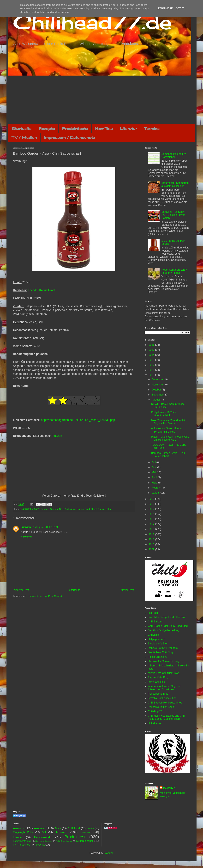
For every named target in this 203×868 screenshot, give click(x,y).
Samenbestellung (22, 841)
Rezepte (47, 129)
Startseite (22, 129)
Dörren (90, 829)
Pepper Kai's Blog (158, 677)
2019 (152, 499)
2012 (152, 534)
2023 (152, 360)
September (158, 395)
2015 (152, 519)
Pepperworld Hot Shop (161, 707)
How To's (104, 129)
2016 (152, 514)
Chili (61, 509)
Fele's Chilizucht (157, 657)
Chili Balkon (155, 622)
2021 (152, 370)
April (155, 477)
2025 (152, 350)
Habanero (61, 832)
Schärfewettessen (44, 841)
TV (14, 845)
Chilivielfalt (154, 635)
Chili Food (74, 828)
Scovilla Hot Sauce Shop (162, 698)
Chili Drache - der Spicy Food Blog (168, 626)
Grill (44, 832)
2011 (152, 539)
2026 (152, 345)
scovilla (40, 845)
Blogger (108, 853)
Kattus (80, 509)
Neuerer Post (21, 590)
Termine (152, 129)
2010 (152, 544)
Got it (180, 8)
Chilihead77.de (92, 22)
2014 (152, 524)
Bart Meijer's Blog (158, 644)
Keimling (86, 832)
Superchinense (85, 841)
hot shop (25, 845)
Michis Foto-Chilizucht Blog (164, 673)
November (158, 385)
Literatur (128, 129)
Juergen (26, 527)
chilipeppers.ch (157, 639)
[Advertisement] (101, 100)
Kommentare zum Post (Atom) (44, 596)
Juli (154, 462)
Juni (155, 467)
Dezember (158, 379)
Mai (154, 472)
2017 (152, 509)
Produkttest (91, 509)
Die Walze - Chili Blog (160, 652)
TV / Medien (24, 137)
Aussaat (40, 828)
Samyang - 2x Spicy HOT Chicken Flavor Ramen (173, 215)
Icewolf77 (169, 788)
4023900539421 (31, 509)
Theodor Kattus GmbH (42, 290)
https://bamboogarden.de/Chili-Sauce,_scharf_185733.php (78, 420)
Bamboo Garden (49, 509)
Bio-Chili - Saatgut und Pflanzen (166, 617)
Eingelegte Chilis (23, 832)
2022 (152, 365)
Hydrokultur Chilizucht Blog (163, 661)
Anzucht (19, 828)
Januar (156, 493)
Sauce (101, 509)
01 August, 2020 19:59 (45, 527)
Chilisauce (70, 509)
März (155, 483)
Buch (58, 828)
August (156, 400)
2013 (152, 529)
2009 (152, 549)
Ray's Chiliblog (156, 682)
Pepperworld (43, 837)
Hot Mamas (155, 723)
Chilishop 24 (155, 711)
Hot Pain (153, 613)
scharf (109, 509)
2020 (152, 375)
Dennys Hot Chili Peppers (163, 648)
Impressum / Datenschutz (70, 137)
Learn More (165, 8)
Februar (157, 488)
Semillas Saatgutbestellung (164, 630)
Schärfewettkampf (64, 841)
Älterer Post (127, 590)
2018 (152, 504)
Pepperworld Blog (158, 694)
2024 (152, 355)
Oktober (157, 390)
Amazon (57, 436)
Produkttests (75, 129)
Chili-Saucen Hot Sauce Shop (165, 703)
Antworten (27, 537)
